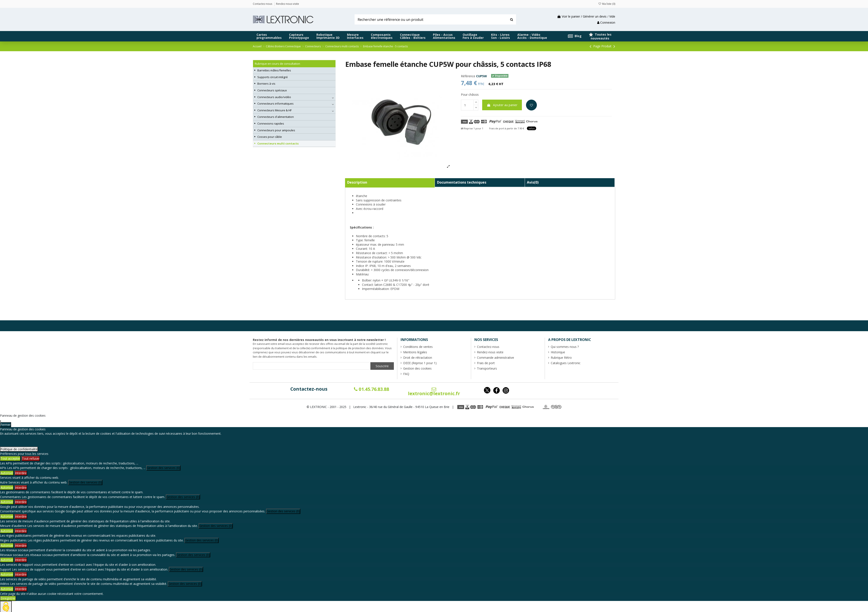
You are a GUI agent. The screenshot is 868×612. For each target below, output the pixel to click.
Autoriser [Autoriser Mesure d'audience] (7, 531)
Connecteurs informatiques (275, 104)
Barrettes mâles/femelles (274, 70)
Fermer (6, 425)
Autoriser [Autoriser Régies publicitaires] (7, 545)
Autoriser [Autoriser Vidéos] (7, 589)
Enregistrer (8, 598)
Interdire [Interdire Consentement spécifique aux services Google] (21, 516)
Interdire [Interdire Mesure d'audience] (21, 531)
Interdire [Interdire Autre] (21, 488)
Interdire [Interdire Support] (21, 574)
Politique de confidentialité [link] (19, 449)
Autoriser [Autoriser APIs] (7, 473)
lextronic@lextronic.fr (434, 392)
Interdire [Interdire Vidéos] (21, 589)
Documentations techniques (462, 182)
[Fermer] (0, 421)
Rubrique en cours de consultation (277, 64)
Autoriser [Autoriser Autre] (7, 488)
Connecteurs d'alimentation (276, 117)
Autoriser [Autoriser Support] (7, 574)
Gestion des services (163, 468)
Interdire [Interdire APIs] (21, 473)
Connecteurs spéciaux (272, 90)
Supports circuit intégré (273, 77)
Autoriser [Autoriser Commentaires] (7, 502)
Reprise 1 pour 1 (472, 128)
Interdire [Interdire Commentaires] (21, 502)
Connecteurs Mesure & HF (275, 110)
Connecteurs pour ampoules (276, 130)
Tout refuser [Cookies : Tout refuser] (31, 458)
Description (357, 182)
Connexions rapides (271, 123)
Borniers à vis (266, 84)
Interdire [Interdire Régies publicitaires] (21, 545)
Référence (468, 76)
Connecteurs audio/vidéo (274, 97)
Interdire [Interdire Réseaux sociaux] (21, 560)
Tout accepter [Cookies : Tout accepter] (10, 458)
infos (532, 128)
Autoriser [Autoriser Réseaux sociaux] (7, 560)
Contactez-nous (309, 389)
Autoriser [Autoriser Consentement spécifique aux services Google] (7, 516)
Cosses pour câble (270, 137)
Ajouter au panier (502, 105)
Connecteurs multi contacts (278, 143)
